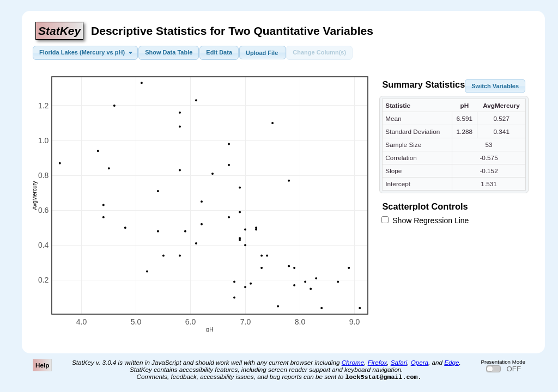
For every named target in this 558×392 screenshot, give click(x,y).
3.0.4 (109, 362)
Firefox (378, 362)
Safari (399, 362)
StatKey (59, 31)
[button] (85, 53)
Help (42, 365)
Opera (420, 362)
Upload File (262, 51)
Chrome (353, 362)
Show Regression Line (425, 220)
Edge (451, 362)
